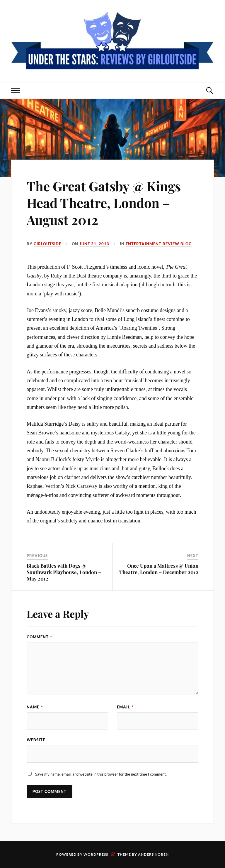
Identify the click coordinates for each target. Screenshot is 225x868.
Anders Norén (153, 854)
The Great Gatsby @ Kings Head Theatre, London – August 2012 (104, 203)
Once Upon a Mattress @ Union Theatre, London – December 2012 (159, 569)
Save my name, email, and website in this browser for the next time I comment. (101, 774)
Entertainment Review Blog (159, 244)
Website (36, 740)
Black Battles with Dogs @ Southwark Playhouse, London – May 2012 (64, 572)
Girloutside (47, 244)
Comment (39, 637)
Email (125, 707)
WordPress (96, 854)
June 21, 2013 (94, 244)
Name (35, 707)
